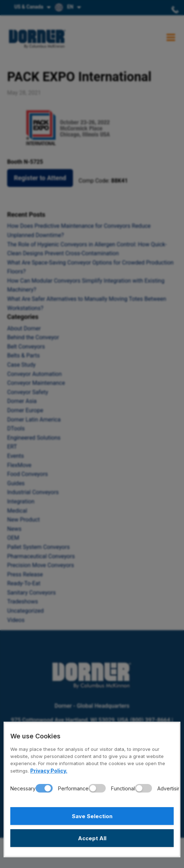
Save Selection (92, 816)
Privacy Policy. (49, 771)
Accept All (92, 838)
